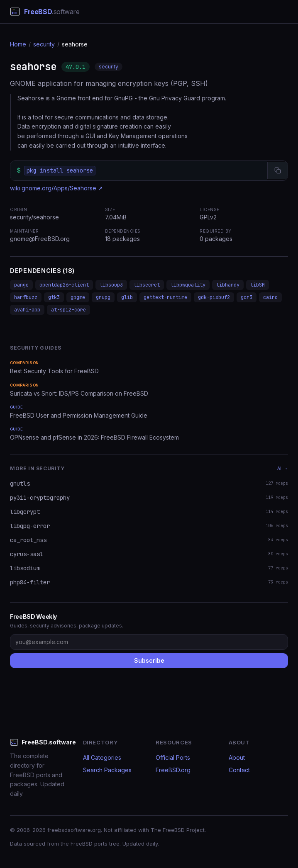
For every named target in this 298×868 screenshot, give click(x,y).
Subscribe (149, 660)
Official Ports (173, 757)
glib (127, 297)
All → (283, 468)
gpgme (78, 297)
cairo (270, 297)
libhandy (228, 285)
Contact (239, 770)
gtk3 (54, 297)
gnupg (103, 297)
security (44, 44)
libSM (258, 285)
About (237, 757)
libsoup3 (111, 285)
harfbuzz (26, 297)
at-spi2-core (68, 310)
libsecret (147, 285)
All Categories (102, 757)
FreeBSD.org (173, 770)
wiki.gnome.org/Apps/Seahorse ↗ (56, 188)
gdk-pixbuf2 (214, 297)
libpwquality (188, 285)
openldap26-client (64, 285)
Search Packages (107, 770)
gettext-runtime (165, 297)
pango (21, 285)
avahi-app (27, 310)
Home (18, 44)
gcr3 (247, 297)
